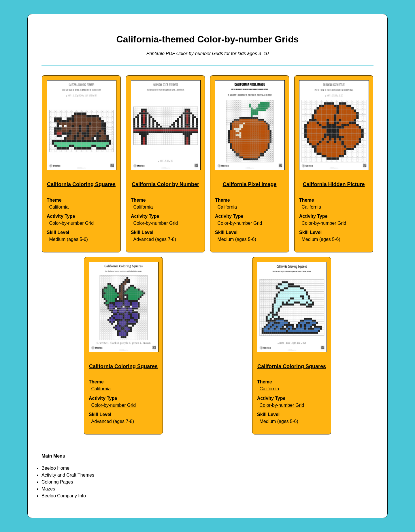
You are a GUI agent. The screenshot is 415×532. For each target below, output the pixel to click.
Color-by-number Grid (71, 223)
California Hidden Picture (334, 184)
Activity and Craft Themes (68, 475)
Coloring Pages (57, 482)
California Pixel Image (249, 184)
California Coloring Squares (81, 184)
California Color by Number (165, 184)
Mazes (48, 489)
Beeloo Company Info (64, 496)
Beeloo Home (55, 468)
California (59, 207)
